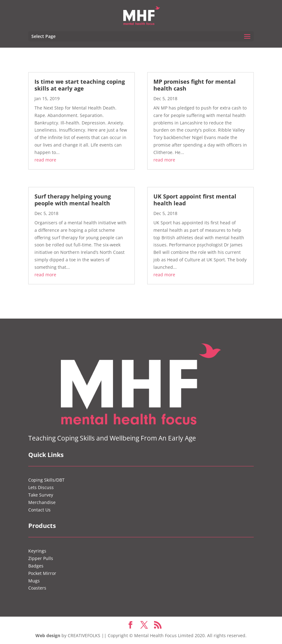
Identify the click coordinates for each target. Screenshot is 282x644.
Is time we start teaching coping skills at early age (80, 85)
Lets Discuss (41, 487)
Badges (36, 566)
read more (45, 160)
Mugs (34, 581)
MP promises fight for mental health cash (195, 85)
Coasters (37, 588)
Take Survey (41, 495)
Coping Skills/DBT (46, 480)
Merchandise (42, 502)
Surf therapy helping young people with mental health (73, 200)
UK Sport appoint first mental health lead (195, 200)
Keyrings (37, 551)
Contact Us (39, 510)
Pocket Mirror (42, 573)
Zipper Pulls (41, 558)
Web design (48, 635)
